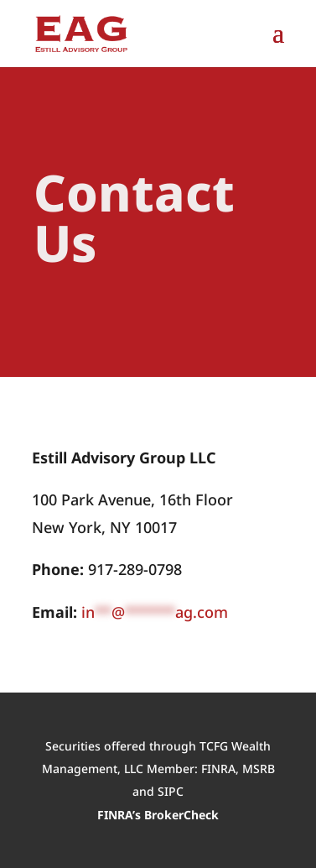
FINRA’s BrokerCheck (158, 815)
